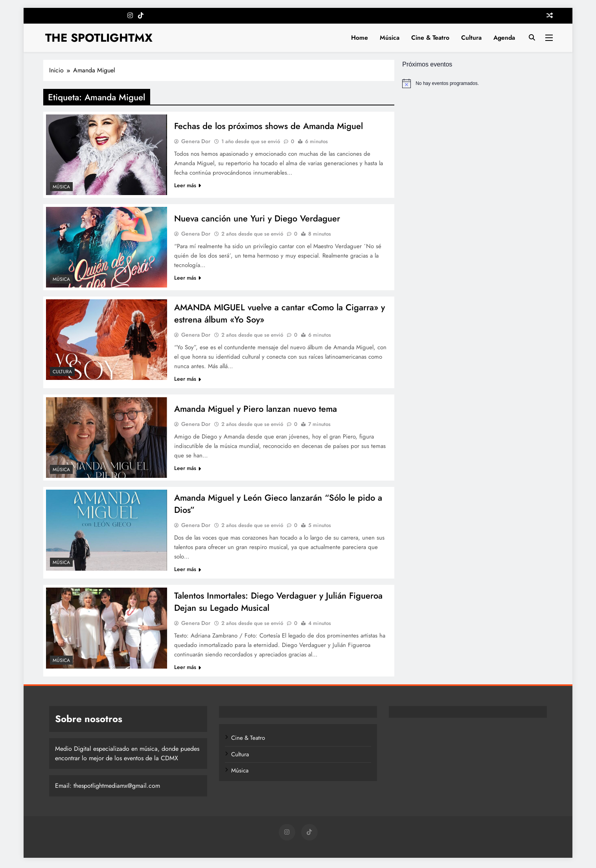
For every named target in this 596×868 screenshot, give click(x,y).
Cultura (471, 38)
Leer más (188, 185)
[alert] (477, 83)
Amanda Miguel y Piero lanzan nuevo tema (256, 409)
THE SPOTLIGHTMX (99, 38)
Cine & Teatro (430, 38)
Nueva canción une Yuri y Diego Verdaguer (258, 218)
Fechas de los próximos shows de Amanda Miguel (269, 126)
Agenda (504, 38)
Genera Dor (196, 141)
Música (390, 38)
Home (360, 38)
